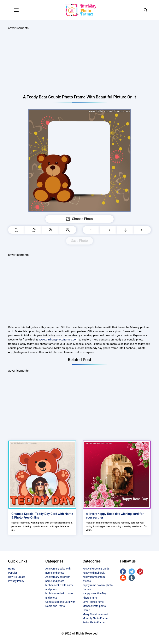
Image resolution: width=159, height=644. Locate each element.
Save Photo (79, 241)
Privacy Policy (16, 581)
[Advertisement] (79, 63)
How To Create (17, 577)
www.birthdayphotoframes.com (59, 339)
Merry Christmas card (95, 614)
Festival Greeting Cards (96, 569)
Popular (13, 573)
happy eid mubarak (94, 573)
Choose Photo (79, 219)
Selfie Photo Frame (94, 622)
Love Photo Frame (93, 602)
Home (12, 569)
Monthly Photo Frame (95, 618)
